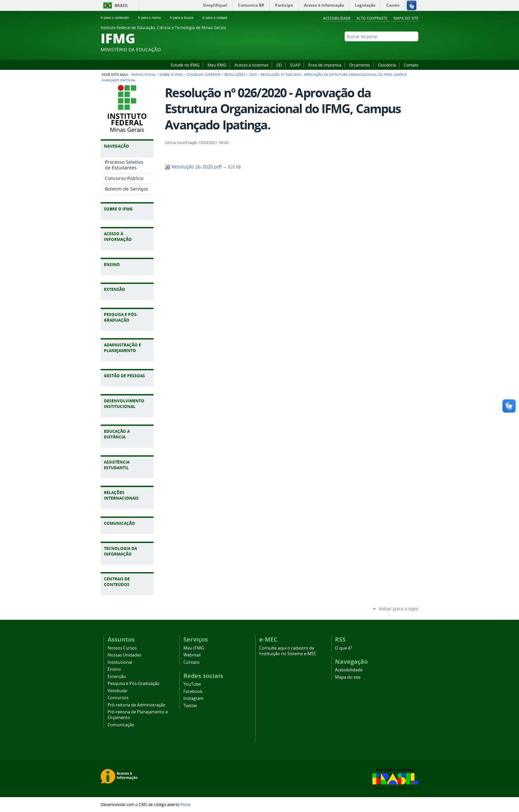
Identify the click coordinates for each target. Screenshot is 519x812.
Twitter (415, 49)
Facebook (399, 49)
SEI (279, 65)
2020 (253, 74)
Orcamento (360, 65)
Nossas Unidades (124, 655)
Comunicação (121, 725)
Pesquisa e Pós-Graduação (134, 683)
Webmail (192, 655)
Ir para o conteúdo (118, 18)
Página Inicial (143, 74)
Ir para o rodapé (218, 18)
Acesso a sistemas (251, 65)
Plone (186, 804)
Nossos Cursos (122, 648)
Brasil (121, 5)
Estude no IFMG (185, 65)
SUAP (295, 65)
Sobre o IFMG (171, 74)
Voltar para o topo (399, 609)
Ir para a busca (185, 18)
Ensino (114, 669)
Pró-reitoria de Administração (137, 705)
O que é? (344, 648)
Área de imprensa (325, 65)
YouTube (390, 49)
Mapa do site (406, 18)
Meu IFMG (217, 65)
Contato (411, 65)
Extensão (117, 677)
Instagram (407, 49)
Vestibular (118, 691)
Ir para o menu (152, 18)
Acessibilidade (337, 18)
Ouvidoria (387, 65)
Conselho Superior (203, 74)
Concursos (118, 698)
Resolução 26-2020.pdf (194, 167)
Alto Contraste (372, 18)
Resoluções (235, 74)
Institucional (120, 662)
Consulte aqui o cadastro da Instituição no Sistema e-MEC (288, 651)
